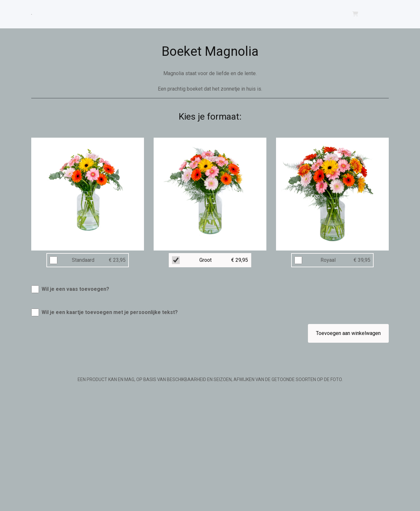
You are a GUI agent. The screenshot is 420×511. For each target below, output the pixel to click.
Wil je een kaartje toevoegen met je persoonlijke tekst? (110, 312)
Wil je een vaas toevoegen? (75, 289)
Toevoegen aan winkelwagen (348, 333)
